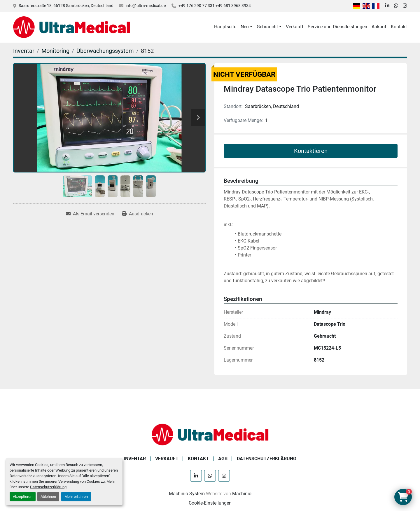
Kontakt (399, 27)
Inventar (135, 459)
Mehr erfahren (76, 497)
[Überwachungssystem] (105, 51)
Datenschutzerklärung (48, 487)
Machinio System (187, 494)
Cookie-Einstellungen (210, 503)
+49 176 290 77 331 (197, 6)
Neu (245, 27)
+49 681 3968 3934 (233, 6)
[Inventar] (24, 51)
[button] (246, 27)
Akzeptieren (23, 497)
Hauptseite (225, 27)
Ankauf (379, 27)
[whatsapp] (396, 6)
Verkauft (295, 27)
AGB (223, 459)
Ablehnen (48, 497)
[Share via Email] (90, 214)
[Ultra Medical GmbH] (210, 434)
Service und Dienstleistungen (337, 27)
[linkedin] (387, 6)
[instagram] (405, 6)
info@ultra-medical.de (146, 6)
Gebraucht (267, 27)
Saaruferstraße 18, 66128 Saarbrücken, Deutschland (66, 6)
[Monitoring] (55, 51)
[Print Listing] (138, 214)
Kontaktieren (311, 151)
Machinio (242, 494)
